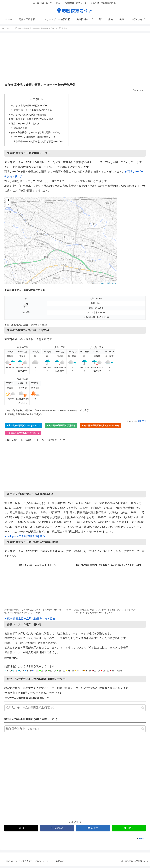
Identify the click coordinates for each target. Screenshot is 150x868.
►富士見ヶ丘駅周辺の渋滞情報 (61, 428)
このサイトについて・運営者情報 (18, 864)
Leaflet (103, 286)
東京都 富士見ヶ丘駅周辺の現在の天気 (34, 111)
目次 (34, 99)
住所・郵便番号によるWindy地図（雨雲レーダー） (38, 134)
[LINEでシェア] (129, 831)
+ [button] (8, 203)
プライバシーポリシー (47, 864)
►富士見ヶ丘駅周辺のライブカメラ (23, 435)
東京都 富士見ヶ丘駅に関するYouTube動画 (34, 120)
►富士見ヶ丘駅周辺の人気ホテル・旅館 (100, 428)
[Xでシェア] (21, 831)
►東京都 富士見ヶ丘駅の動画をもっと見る (30, 621)
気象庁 (142, 424)
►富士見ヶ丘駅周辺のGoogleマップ (23, 428)
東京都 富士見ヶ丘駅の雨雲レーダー (30, 106)
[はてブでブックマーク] (93, 831)
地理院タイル (111, 286)
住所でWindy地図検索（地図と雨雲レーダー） (38, 139)
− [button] (8, 207)
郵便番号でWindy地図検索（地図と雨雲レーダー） (41, 144)
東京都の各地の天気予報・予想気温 (30, 115)
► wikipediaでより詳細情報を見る (25, 539)
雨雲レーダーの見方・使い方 (26, 125)
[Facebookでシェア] (57, 831)
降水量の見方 (21, 129)
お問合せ (64, 864)
